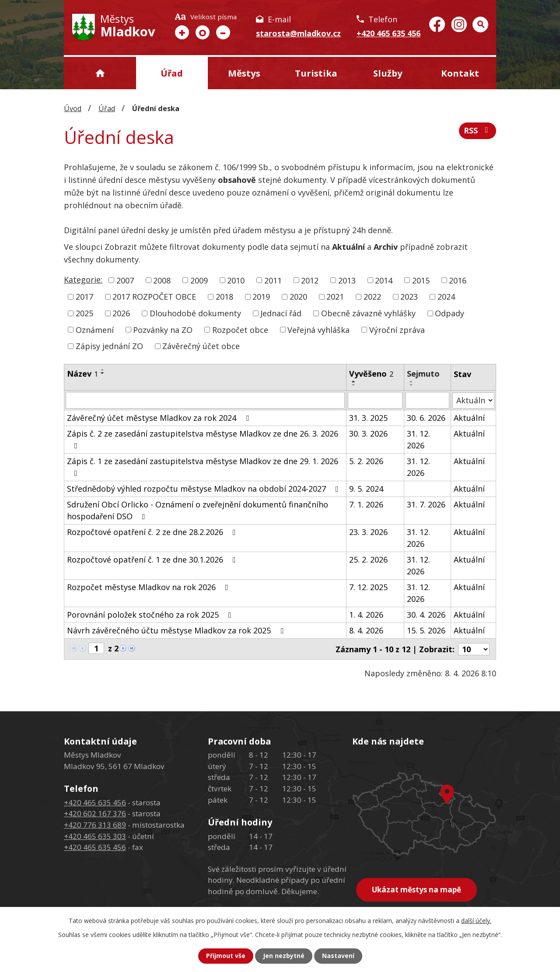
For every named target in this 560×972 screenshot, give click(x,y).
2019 (261, 297)
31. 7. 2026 (427, 504)
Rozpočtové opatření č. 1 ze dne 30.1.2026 (153, 559)
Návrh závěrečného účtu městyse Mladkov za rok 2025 (177, 630)
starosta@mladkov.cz (298, 33)
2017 (84, 297)
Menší (223, 32)
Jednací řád (281, 313)
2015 (421, 280)
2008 (162, 280)
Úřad (172, 73)
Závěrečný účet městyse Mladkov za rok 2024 (160, 418)
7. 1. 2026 (366, 504)
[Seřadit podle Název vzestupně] (103, 370)
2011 (273, 280)
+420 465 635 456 (388, 33)
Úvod (100, 73)
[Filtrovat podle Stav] (473, 400)
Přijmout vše (226, 956)
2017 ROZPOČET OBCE (154, 297)
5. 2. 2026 (366, 461)
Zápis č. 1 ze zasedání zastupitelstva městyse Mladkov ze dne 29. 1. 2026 (203, 467)
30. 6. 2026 (427, 418)
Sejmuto (424, 374)
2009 (199, 280)
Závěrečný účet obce (201, 346)
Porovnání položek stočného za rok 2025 (151, 615)
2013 (347, 280)
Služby (388, 73)
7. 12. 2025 (368, 587)
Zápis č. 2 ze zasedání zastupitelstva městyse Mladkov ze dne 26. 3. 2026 (203, 439)
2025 (84, 313)
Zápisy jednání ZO (109, 346)
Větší (182, 32)
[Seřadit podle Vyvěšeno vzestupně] (354, 381)
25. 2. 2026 (368, 559)
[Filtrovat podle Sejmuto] (428, 400)
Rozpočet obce (240, 329)
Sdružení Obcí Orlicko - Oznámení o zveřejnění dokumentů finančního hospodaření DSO (198, 510)
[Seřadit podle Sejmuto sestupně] (412, 385)
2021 (335, 297)
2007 (125, 280)
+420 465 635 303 (95, 836)
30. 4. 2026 (427, 615)
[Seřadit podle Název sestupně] (103, 373)
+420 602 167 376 (95, 813)
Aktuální (469, 418)
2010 (236, 280)
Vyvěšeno (371, 374)
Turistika (316, 73)
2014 (384, 280)
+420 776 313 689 (95, 824)
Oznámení (95, 329)
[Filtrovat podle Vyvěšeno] (375, 400)
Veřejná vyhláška (318, 329)
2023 (409, 297)
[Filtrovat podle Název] (205, 400)
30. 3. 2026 (368, 434)
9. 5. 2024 (366, 489)
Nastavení (338, 956)
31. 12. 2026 (419, 439)
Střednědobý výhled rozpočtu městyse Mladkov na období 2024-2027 (205, 489)
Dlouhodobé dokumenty (195, 313)
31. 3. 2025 (368, 418)
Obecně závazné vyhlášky (368, 313)
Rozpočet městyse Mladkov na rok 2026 (149, 587)
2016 (458, 280)
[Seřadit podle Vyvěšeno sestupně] (354, 385)
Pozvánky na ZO (163, 329)
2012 (310, 280)
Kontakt (460, 73)
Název (82, 374)
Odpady (450, 313)
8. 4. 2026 (366, 630)
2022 (372, 297)
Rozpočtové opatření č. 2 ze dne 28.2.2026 (153, 532)
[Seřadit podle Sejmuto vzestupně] (412, 381)
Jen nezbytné (284, 956)
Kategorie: (83, 280)
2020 (298, 297)
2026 (121, 313)
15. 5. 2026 (427, 630)
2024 (446, 297)
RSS (478, 131)
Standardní (203, 32)
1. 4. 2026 (366, 615)
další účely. (476, 921)
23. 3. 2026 (368, 532)
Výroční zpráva (397, 329)
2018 (224, 297)
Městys (244, 73)
